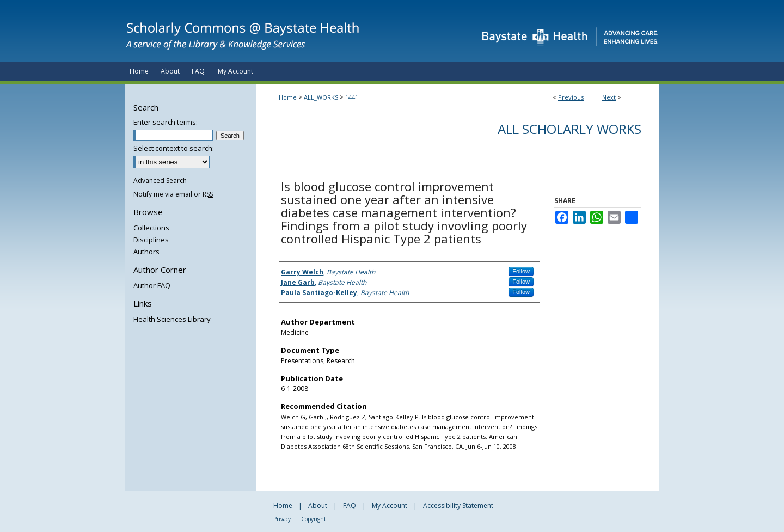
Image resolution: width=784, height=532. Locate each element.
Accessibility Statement (458, 506)
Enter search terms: (166, 122)
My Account (390, 506)
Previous (571, 97)
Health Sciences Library (172, 319)
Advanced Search (160, 181)
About (318, 506)
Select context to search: (174, 148)
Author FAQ (152, 285)
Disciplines (151, 240)
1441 (352, 97)
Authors (146, 252)
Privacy (282, 519)
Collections (151, 228)
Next (609, 97)
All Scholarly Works (569, 129)
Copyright (314, 519)
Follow (521, 271)
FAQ (350, 506)
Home (288, 97)
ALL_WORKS (321, 97)
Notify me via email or (173, 194)
